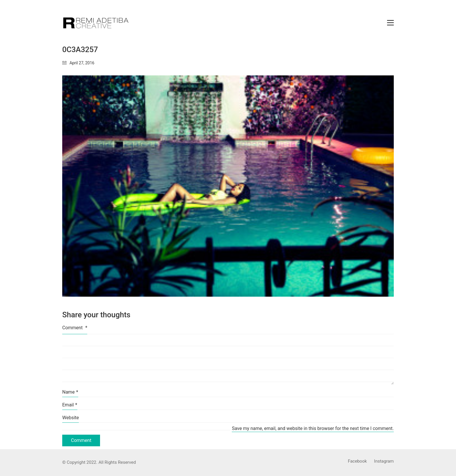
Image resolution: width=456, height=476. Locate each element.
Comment (75, 328)
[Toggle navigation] (390, 23)
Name (70, 392)
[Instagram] (384, 461)
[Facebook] (357, 461)
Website (71, 418)
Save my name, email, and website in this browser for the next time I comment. (313, 428)
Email (70, 405)
